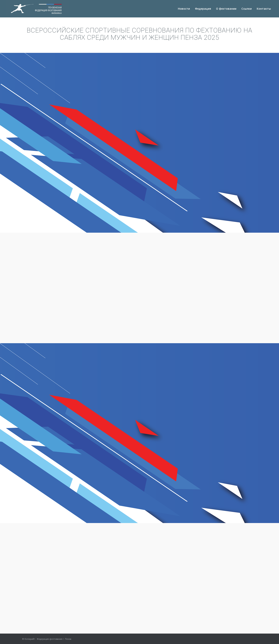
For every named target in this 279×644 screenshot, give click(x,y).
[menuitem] (184, 9)
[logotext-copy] (37, 9)
